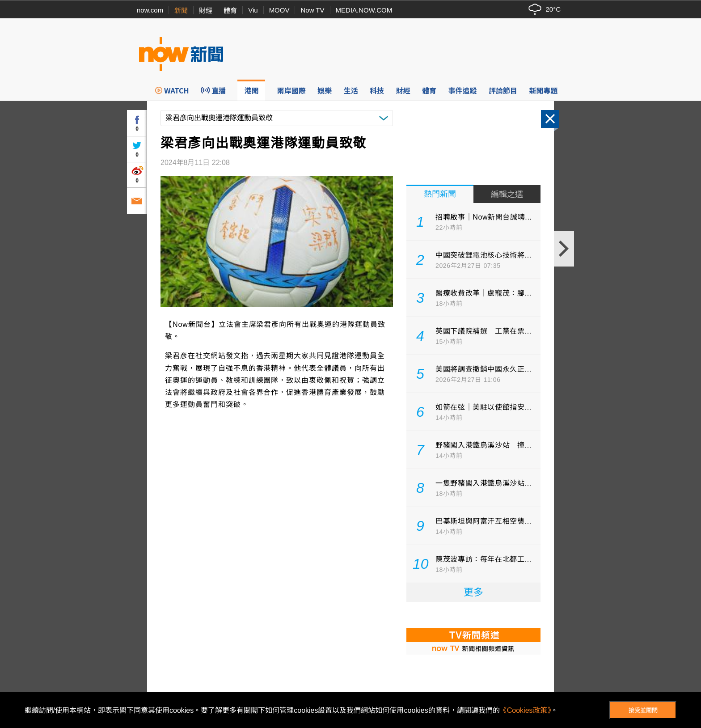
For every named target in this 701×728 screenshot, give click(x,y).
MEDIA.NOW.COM (364, 10)
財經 (206, 11)
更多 (473, 592)
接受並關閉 (643, 710)
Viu (253, 10)
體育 (230, 11)
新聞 (181, 11)
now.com (150, 10)
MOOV (279, 10)
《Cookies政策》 (525, 710)
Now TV (312, 10)
